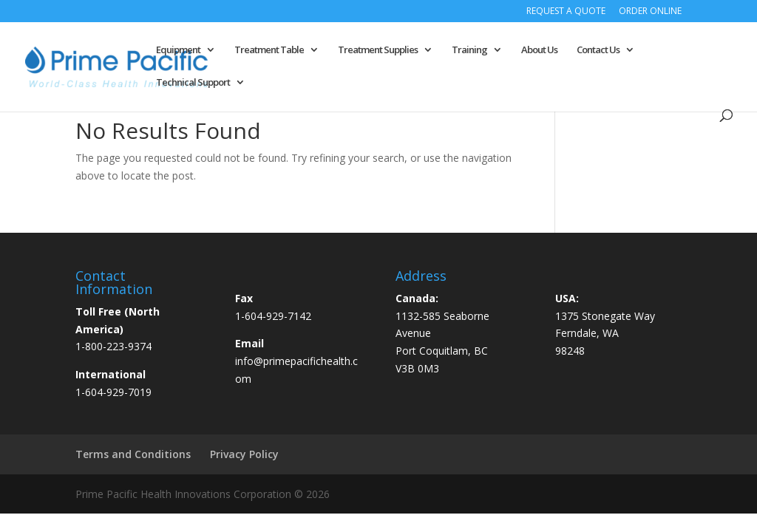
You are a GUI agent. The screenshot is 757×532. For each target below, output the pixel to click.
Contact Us (598, 50)
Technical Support (193, 83)
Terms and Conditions (133, 454)
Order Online (650, 12)
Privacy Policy (244, 454)
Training (469, 50)
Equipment (178, 50)
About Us (539, 50)
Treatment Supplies (378, 50)
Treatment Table (269, 50)
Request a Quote (566, 12)
